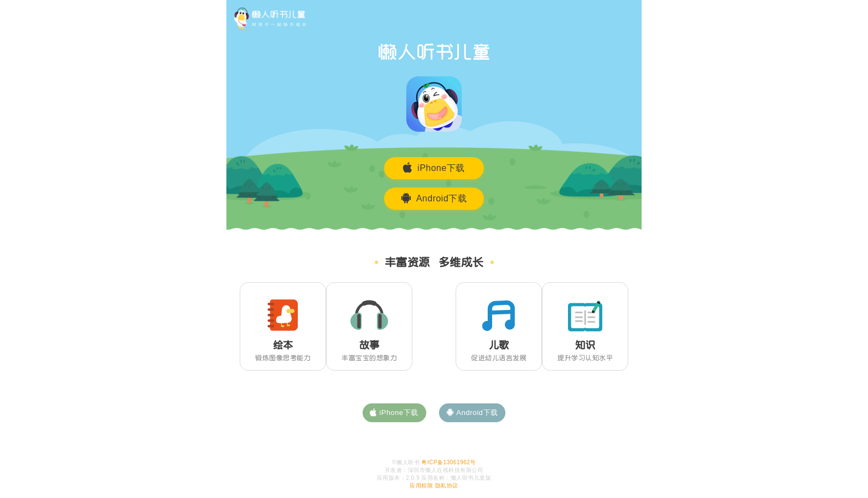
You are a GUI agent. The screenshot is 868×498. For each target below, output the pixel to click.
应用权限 (421, 486)
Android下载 (434, 198)
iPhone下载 (434, 167)
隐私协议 (447, 486)
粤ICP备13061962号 (448, 462)
